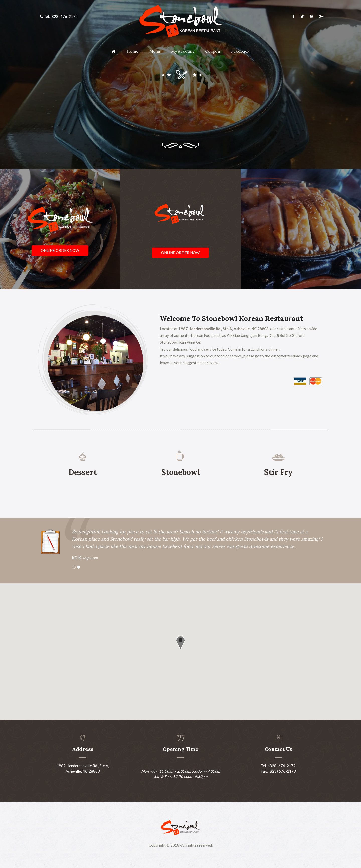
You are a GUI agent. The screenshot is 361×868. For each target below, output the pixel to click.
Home (132, 51)
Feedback (240, 51)
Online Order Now (60, 250)
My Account (183, 51)
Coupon (213, 51)
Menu (155, 51)
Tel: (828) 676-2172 (59, 16)
